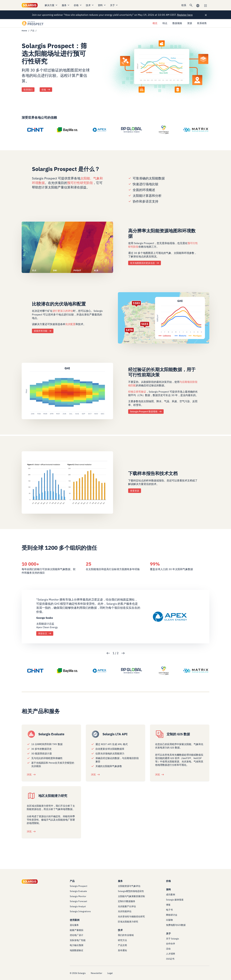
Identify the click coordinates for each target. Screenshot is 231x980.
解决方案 (51, 5)
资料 (102, 5)
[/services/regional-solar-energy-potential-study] (31, 796)
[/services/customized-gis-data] (160, 734)
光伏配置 (70, 324)
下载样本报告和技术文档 (153, 473)
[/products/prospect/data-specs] (67, 391)
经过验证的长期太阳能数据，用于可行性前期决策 (162, 372)
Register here (185, 15)
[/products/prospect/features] (164, 318)
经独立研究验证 (137, 392)
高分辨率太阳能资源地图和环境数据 (162, 233)
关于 (114, 5)
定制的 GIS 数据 (178, 734)
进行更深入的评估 (63, 311)
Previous (108, 653)
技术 (90, 5)
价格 (78, 5)
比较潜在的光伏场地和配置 (59, 304)
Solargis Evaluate (51, 734)
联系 (184, 5)
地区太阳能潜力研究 (53, 796)
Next (123, 653)
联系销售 (202, 23)
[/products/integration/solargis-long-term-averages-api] (95, 734)
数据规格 (177, 23)
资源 (190, 23)
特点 (165, 23)
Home (24, 31)
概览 (155, 23)
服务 (66, 5)
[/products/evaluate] (31, 734)
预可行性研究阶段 (80, 183)
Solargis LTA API (115, 734)
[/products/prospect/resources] (67, 482)
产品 (32, 31)
